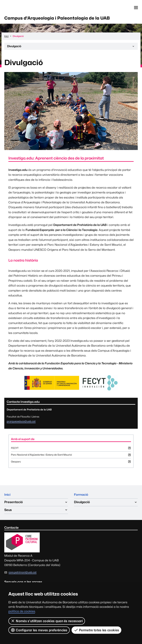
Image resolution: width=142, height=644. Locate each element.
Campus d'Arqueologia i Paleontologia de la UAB (60, 18)
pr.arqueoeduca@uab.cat (21, 422)
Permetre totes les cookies (97, 630)
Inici (7, 496)
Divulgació (71, 48)
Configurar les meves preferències (39, 630)
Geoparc (71, 464)
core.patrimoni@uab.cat (23, 574)
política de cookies (22, 611)
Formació (81, 496)
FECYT (71, 450)
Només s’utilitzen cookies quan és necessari (47, 621)
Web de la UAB (22, 8)
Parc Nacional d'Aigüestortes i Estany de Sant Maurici (71, 457)
